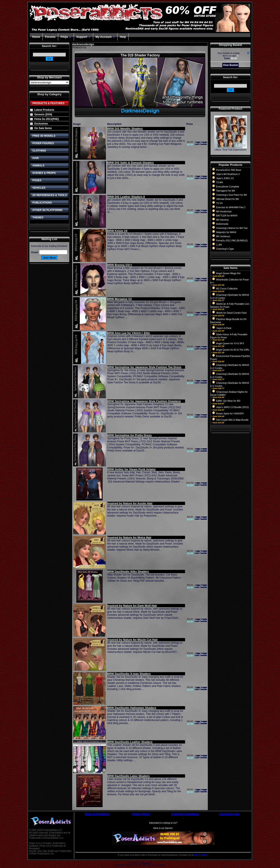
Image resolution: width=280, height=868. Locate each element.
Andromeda (222, 224)
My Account (105, 37)
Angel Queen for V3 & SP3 (230, 343)
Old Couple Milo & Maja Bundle (232, 420)
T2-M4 (220, 182)
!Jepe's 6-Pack (224, 328)
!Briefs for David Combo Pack (231, 313)
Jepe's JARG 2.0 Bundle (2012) (233, 407)
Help (123, 37)
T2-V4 (219, 203)
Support (83, 37)
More (204, 143)
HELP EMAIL (201, 855)
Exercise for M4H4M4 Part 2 (231, 207)
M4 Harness (222, 220)
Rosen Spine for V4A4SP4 (230, 413)
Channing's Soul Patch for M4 (232, 195)
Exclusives (41, 124)
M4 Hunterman (224, 211)
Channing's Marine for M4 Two (232, 228)
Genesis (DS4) (43, 114)
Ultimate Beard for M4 (227, 199)
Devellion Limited (133, 865)
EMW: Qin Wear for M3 (228, 401)
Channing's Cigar (225, 249)
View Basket (231, 65)
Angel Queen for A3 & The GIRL (233, 350)
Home (36, 37)
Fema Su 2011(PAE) (47, 119)
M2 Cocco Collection (227, 289)
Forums (50, 37)
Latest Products (44, 110)
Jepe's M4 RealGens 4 (228, 174)
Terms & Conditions (97, 814)
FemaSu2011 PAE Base (229, 170)
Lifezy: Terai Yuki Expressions (230, 150)
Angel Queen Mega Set (228, 273)
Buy (197, 143)
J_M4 (219, 245)
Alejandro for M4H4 (226, 232)
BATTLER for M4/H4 (227, 216)
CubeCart (145, 863)
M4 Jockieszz (223, 236)
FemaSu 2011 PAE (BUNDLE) (232, 240)
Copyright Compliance (185, 814)
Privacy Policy (141, 814)
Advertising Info (229, 814)
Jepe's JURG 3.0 (225, 178)
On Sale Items (43, 128)
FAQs (66, 37)
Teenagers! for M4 (226, 191)
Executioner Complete (228, 187)
